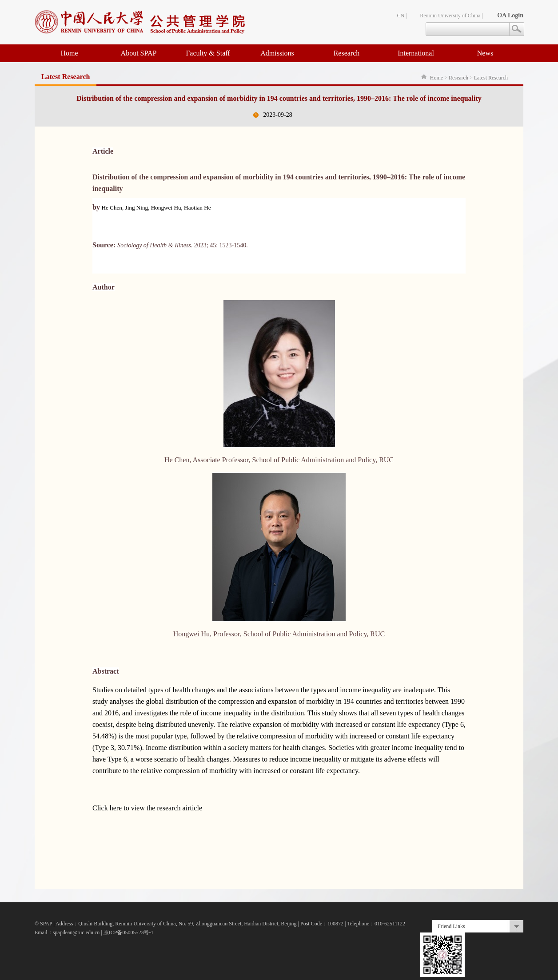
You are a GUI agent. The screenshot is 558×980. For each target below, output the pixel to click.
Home (69, 53)
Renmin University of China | (451, 16)
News (485, 53)
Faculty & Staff (208, 53)
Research (347, 53)
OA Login (510, 15)
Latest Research (491, 78)
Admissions (277, 53)
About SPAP (139, 53)
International (416, 53)
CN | (402, 16)
